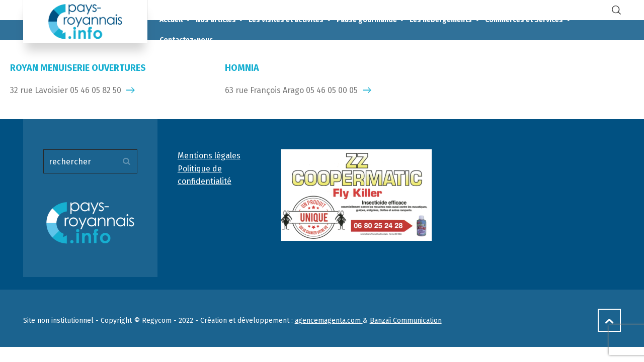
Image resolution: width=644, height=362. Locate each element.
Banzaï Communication (406, 321)
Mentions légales (209, 156)
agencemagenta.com (329, 321)
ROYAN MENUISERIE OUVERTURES (78, 68)
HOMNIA (242, 68)
